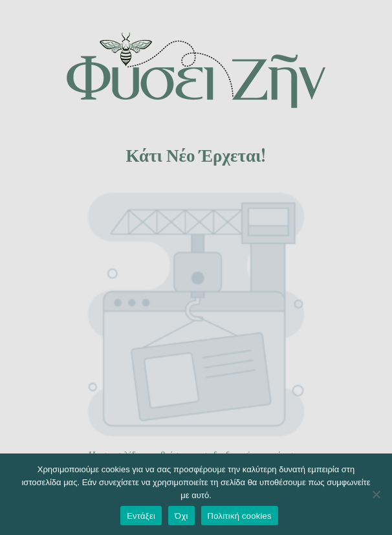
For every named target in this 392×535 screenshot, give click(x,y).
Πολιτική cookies (240, 516)
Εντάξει (141, 516)
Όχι (181, 516)
